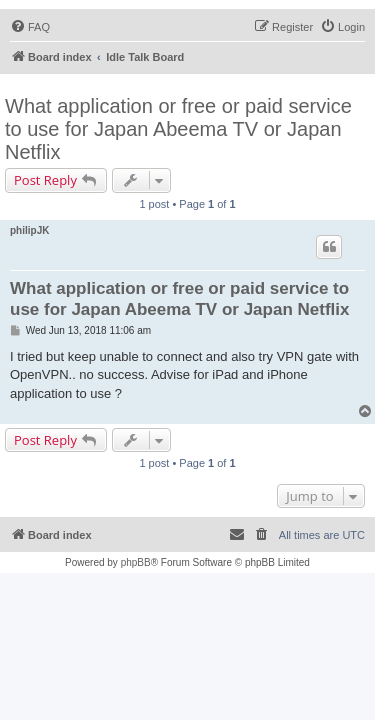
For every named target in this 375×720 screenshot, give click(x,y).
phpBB (136, 562)
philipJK (29, 230)
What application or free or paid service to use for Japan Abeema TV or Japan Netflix (178, 129)
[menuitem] (30, 27)
